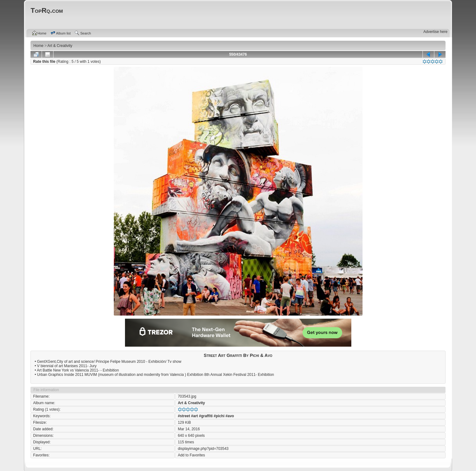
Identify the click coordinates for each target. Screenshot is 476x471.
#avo (230, 416)
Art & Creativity (191, 403)
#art (195, 416)
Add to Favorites (191, 455)
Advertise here (435, 32)
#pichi (219, 416)
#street (184, 416)
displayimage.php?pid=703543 (203, 449)
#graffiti (206, 416)
